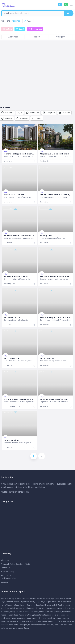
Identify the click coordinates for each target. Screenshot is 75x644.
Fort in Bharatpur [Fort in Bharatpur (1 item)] (64, 602)
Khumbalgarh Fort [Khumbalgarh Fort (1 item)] (33, 608)
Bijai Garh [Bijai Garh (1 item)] (55, 598)
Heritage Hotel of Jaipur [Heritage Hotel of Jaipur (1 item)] (22, 605)
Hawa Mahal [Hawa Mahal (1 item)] (6, 605)
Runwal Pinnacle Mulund (16, 277)
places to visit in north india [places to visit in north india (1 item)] (45, 615)
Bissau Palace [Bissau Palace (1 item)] (66, 598)
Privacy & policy (7, 571)
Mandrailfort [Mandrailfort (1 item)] (44, 612)
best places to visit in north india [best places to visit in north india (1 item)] (23, 598)
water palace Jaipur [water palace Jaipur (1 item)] (21, 628)
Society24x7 (46, 236)
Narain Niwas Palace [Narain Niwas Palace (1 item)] (9, 615)
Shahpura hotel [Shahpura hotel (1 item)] (54, 621)
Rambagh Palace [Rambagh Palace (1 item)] (39, 618)
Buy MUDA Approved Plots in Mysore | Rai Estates (28, 399)
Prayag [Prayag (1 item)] (14, 618)
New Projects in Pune (14, 195)
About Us (5, 560)
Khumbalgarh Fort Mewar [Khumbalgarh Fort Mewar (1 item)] (52, 608)
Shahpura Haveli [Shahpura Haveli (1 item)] (40, 621)
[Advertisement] (36, 526)
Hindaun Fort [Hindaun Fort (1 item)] (38, 605)
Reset (28, 21)
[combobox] (33, 13)
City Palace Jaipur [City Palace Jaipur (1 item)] (27, 602)
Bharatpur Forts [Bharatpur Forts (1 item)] (44, 598)
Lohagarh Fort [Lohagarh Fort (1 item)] (16, 612)
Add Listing (6, 575)
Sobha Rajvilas (11, 440)
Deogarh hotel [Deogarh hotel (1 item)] (50, 602)
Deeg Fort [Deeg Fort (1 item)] (39, 602)
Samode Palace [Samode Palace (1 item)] (26, 621)
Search (68, 13)
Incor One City (47, 358)
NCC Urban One (12, 358)
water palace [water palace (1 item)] (6, 628)
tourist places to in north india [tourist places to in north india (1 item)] (41, 625)
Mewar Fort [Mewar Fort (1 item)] (67, 612)
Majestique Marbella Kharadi (55, 154)
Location (5, 582)
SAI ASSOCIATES (12, 317)
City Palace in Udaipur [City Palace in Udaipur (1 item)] (10, 602)
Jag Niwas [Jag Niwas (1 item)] (62, 605)
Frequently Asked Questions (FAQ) (15, 564)
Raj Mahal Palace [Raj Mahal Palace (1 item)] (24, 618)
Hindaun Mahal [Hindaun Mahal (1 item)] (51, 605)
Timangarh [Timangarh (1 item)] (23, 625)
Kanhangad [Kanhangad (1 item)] (21, 608)
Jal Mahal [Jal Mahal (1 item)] (11, 608)
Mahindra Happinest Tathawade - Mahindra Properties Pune (34, 154)
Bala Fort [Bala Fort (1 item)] (5, 598)
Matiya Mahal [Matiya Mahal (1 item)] (56, 612)
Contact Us (6, 568)
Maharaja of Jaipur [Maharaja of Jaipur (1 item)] (31, 612)
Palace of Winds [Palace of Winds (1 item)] (26, 615)
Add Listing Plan (9, 578)
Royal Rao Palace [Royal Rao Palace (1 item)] (54, 618)
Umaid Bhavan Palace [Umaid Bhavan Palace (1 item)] (63, 625)
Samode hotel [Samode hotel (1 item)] (13, 621)
